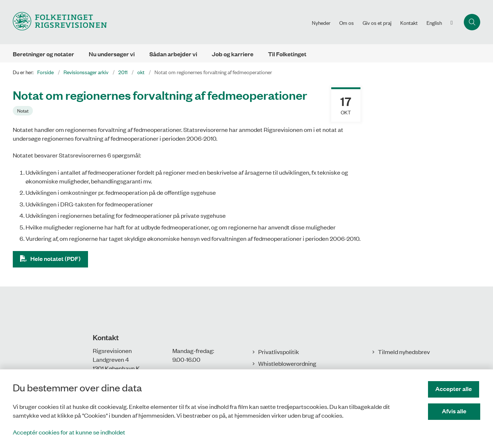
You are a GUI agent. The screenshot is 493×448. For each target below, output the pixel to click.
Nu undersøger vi (112, 54)
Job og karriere (233, 54)
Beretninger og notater (43, 54)
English (434, 23)
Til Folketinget (287, 54)
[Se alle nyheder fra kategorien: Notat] (24, 110)
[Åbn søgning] (472, 22)
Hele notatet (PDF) (56, 259)
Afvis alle (455, 411)
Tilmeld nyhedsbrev (404, 352)
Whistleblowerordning (287, 363)
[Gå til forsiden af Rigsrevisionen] (60, 22)
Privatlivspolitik (279, 352)
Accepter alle (455, 389)
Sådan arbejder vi (173, 54)
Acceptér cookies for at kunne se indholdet (69, 432)
